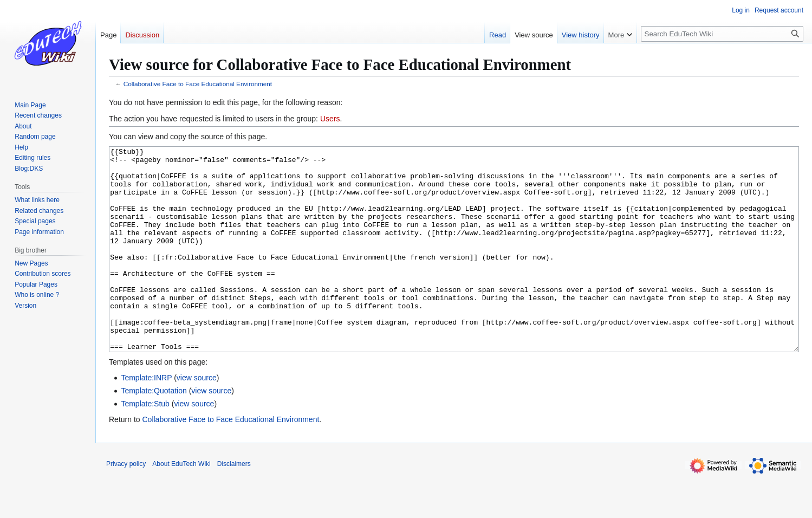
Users (330, 119)
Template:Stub (145, 444)
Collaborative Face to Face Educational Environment (198, 84)
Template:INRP (146, 418)
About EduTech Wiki (181, 504)
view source (197, 418)
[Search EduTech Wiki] (722, 34)
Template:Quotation (154, 431)
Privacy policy (126, 504)
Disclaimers (234, 504)
